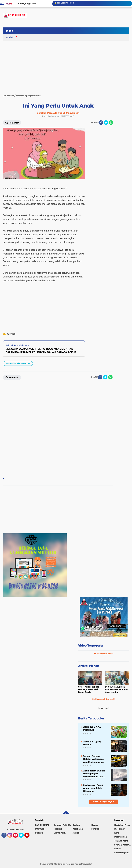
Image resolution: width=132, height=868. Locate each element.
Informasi (40, 829)
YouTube (29, 837)
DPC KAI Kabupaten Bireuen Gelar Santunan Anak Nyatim (116, 690)
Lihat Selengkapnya (104, 802)
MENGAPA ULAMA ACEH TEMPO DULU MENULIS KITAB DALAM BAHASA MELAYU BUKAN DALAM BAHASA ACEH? (41, 351)
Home (9, 4)
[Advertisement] (71, 44)
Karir (117, 833)
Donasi (95, 825)
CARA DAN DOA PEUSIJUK (92, 729)
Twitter (23, 837)
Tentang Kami (121, 841)
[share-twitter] (106, 123)
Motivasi (95, 829)
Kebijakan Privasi (123, 825)
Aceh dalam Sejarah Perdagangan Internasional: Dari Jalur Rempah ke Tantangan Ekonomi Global (94, 774)
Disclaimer (119, 829)
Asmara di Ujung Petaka (92, 743)
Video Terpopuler (91, 646)
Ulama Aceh (60, 833)
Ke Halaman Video (104, 654)
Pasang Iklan (121, 837)
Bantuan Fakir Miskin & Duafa (63, 825)
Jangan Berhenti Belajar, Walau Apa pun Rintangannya (93, 759)
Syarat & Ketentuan (123, 845)
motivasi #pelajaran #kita (18, 363)
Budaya (76, 825)
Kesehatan (78, 829)
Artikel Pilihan (89, 666)
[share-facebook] (101, 123)
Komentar (12, 123)
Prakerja (39, 833)
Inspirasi (58, 829)
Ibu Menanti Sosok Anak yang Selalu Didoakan (93, 788)
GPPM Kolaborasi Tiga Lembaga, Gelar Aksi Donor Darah (89, 690)
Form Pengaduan (123, 853)
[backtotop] (66, 814)
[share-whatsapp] (111, 123)
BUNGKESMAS (42, 825)
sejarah (76, 833)
